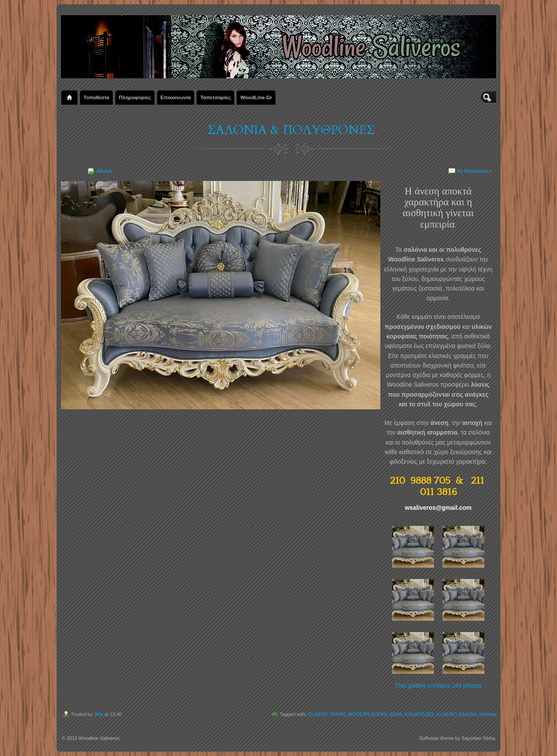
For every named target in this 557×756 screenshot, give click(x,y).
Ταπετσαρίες (215, 97)
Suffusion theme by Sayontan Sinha (457, 738)
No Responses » (474, 171)
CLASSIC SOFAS (327, 714)
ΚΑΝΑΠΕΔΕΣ (420, 714)
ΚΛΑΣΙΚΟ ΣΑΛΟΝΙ (457, 714)
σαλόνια (488, 714)
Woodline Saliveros (99, 738)
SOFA (396, 714)
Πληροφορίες (135, 97)
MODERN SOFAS (368, 714)
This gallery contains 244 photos (438, 686)
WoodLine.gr (256, 97)
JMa (99, 714)
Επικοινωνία (176, 97)
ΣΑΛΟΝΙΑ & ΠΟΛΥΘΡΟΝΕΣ (291, 130)
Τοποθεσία (96, 97)
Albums (104, 171)
